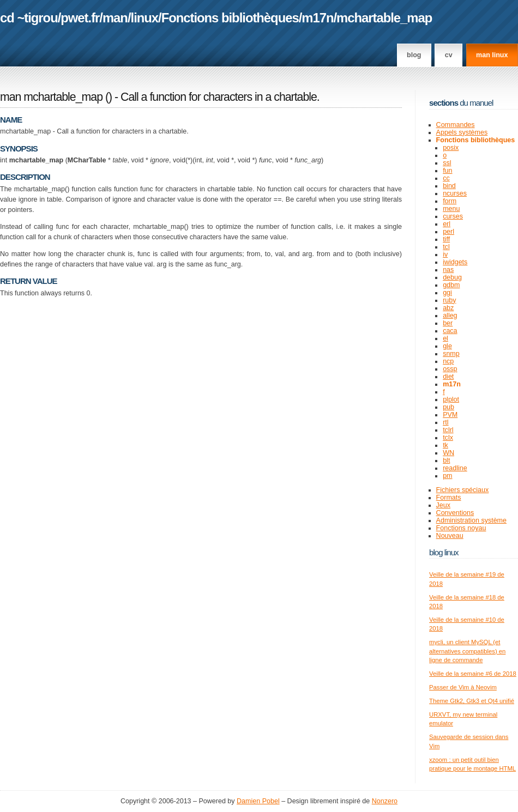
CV (449, 55)
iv (445, 254)
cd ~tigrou (29, 18)
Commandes (456, 125)
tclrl (448, 430)
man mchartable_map (51, 97)
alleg (450, 316)
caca (450, 331)
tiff (446, 239)
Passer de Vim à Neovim (463, 687)
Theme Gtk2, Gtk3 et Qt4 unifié (472, 701)
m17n (317, 18)
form (450, 201)
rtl (445, 422)
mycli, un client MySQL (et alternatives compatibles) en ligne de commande (467, 651)
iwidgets (455, 262)
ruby (449, 300)
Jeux (443, 505)
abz (448, 308)
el (445, 338)
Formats (449, 498)
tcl (446, 247)
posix (451, 148)
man (115, 18)
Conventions (455, 513)
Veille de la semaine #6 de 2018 (473, 674)
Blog (414, 55)
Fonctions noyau (461, 528)
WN (448, 453)
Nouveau (450, 536)
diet (448, 377)
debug (452, 277)
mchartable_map (384, 18)
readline (455, 468)
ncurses (455, 193)
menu (451, 209)
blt (446, 460)
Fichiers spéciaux (463, 490)
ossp (450, 369)
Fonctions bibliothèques (230, 18)
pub (448, 407)
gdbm (451, 285)
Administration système (471, 520)
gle (447, 346)
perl (448, 232)
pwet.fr (80, 18)
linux (145, 18)
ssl (447, 163)
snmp (451, 354)
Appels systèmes (462, 132)
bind (449, 186)
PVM (450, 415)
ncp (448, 361)
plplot (451, 399)
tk (445, 445)
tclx (448, 438)
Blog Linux (444, 552)
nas (448, 270)
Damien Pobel (258, 801)
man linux (492, 55)
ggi (447, 293)
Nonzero (385, 801)
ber (448, 323)
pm (447, 476)
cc (446, 178)
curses (453, 216)
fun (447, 171)
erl (447, 224)
